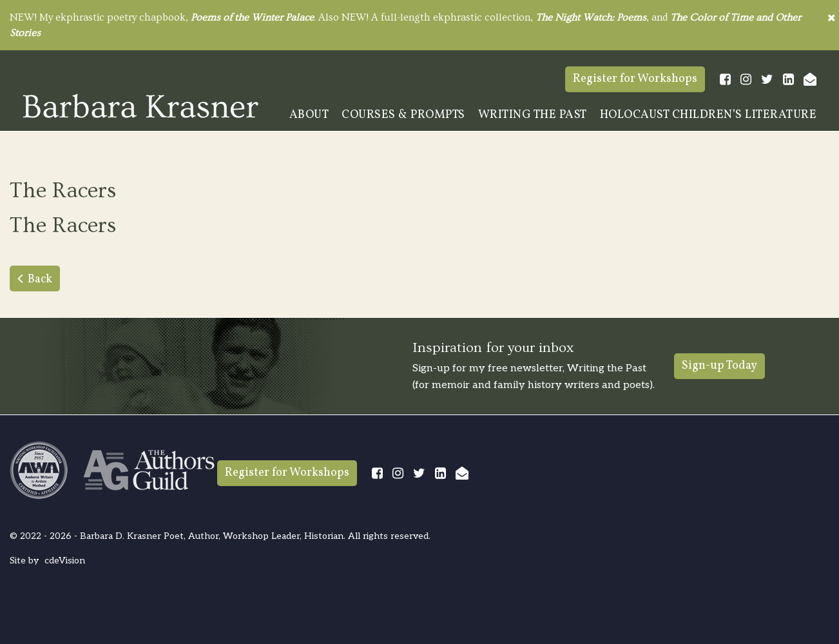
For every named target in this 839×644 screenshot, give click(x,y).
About (309, 115)
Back (40, 279)
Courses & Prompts (403, 115)
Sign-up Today (719, 366)
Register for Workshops (635, 79)
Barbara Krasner (140, 106)
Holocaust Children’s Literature (709, 115)
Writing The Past (533, 115)
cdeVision (65, 561)
